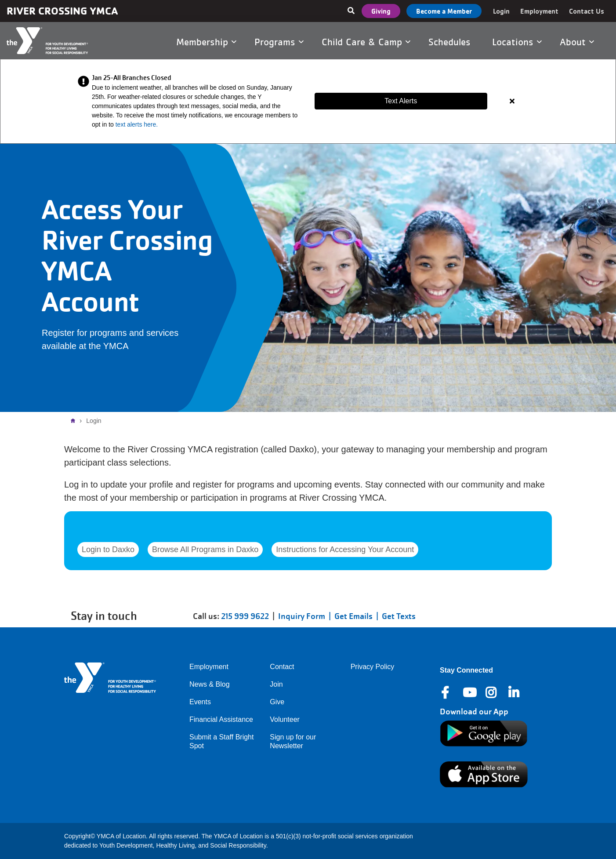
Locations (517, 42)
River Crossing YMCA (62, 11)
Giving (381, 11)
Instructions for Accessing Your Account (345, 550)
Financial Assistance (221, 719)
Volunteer (285, 719)
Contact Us (587, 11)
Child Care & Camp (366, 42)
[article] (308, 101)
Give (277, 702)
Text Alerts (401, 101)
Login (501, 11)
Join (276, 684)
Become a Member (444, 11)
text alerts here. (137, 124)
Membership (206, 42)
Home (75, 421)
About (577, 42)
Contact (282, 667)
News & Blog (210, 684)
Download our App (474, 712)
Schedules (451, 42)
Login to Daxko (108, 550)
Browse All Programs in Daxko (205, 550)
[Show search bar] (351, 11)
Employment (539, 11)
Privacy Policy (373, 667)
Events (200, 702)
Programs (279, 42)
